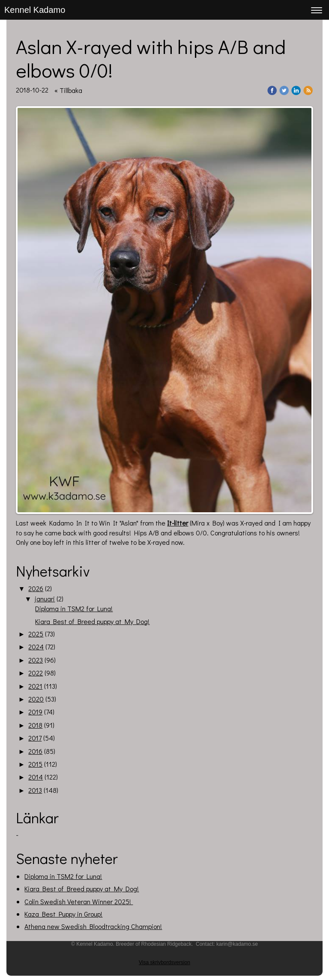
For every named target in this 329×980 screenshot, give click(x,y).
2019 (35, 712)
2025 (36, 634)
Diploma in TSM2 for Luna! (74, 608)
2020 (36, 699)
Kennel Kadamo (35, 10)
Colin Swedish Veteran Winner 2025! (79, 901)
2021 (35, 686)
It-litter (178, 523)
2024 (36, 647)
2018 (35, 725)
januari (45, 599)
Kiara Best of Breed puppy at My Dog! (92, 621)
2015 (35, 764)
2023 (36, 660)
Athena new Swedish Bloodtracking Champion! (93, 926)
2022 (36, 673)
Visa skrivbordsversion (164, 962)
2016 (35, 751)
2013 (35, 790)
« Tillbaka (68, 90)
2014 (36, 777)
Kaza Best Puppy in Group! (63, 914)
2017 (35, 738)
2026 (36, 588)
